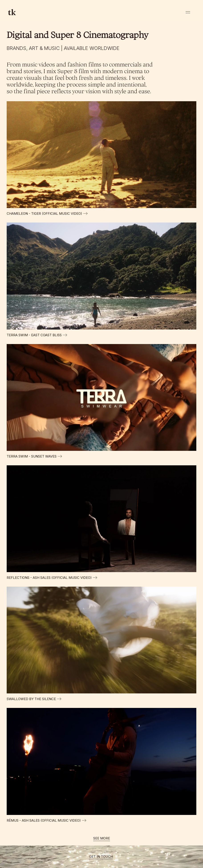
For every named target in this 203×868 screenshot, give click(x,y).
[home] (12, 12)
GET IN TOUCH (101, 857)
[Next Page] (102, 839)
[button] (188, 12)
